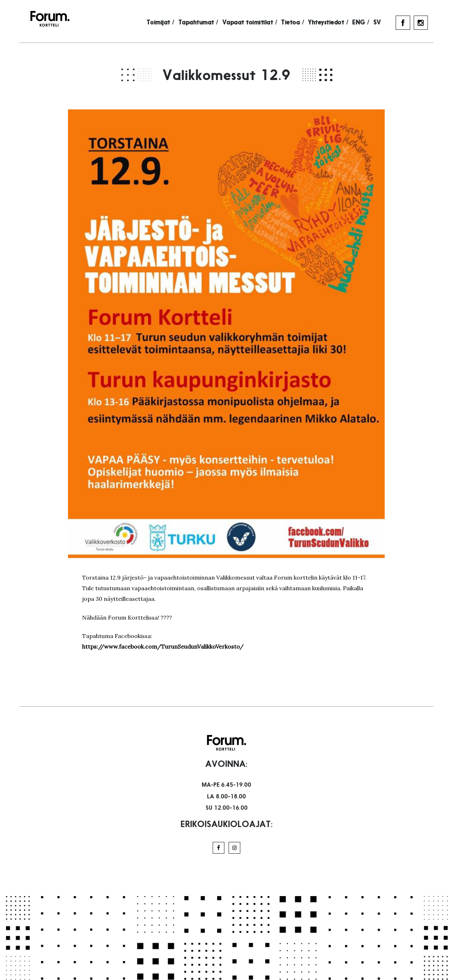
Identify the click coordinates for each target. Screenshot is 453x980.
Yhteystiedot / (334, 23)
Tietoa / (299, 23)
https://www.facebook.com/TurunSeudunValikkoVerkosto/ (163, 646)
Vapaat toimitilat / (256, 23)
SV (383, 23)
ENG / (367, 23)
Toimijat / (166, 23)
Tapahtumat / (204, 23)
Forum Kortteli (44, 19)
